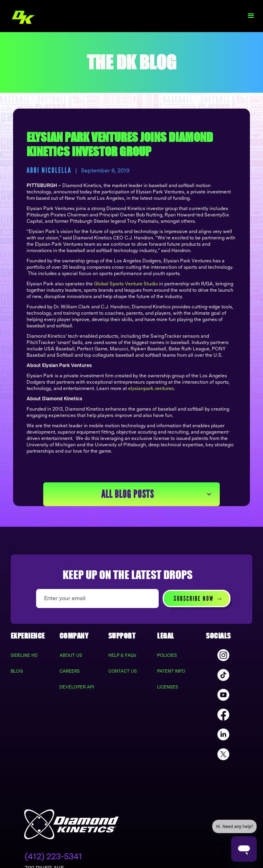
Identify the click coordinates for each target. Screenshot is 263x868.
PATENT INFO (171, 671)
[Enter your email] (97, 598)
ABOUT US (71, 655)
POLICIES (167, 655)
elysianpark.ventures (151, 388)
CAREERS (70, 671)
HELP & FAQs (122, 655)
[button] (251, 16)
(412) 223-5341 (53, 856)
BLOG (17, 671)
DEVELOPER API (77, 687)
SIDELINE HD (24, 655)
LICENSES (168, 687)
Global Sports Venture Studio (126, 284)
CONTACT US (123, 671)
